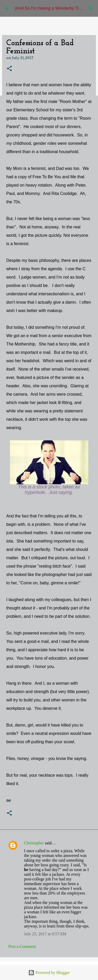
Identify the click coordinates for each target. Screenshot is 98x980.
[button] (9, 69)
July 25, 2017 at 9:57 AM (45, 934)
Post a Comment (22, 946)
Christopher (34, 843)
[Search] (91, 8)
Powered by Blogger (49, 973)
